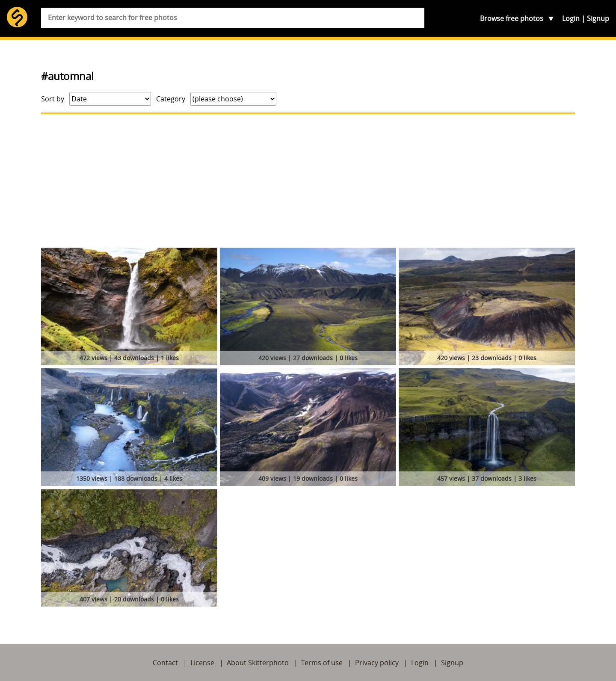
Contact (165, 663)
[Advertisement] (308, 181)
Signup (598, 18)
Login (571, 18)
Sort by (53, 99)
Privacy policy (377, 663)
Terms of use (322, 663)
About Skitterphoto (258, 663)
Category (171, 99)
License (202, 663)
